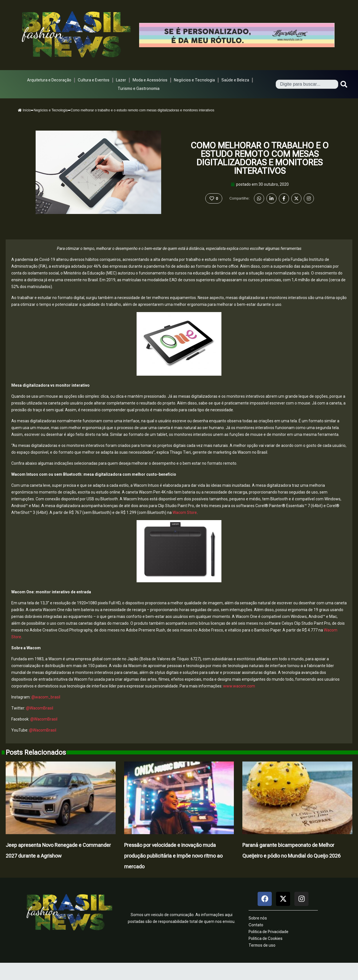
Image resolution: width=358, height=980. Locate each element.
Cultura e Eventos (94, 80)
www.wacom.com (239, 686)
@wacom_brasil (46, 697)
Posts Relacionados (36, 752)
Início (24, 110)
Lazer (121, 80)
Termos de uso (262, 945)
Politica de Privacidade (268, 932)
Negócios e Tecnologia (194, 80)
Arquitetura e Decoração (49, 80)
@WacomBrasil (40, 708)
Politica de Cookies (266, 938)
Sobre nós (258, 918)
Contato (256, 925)
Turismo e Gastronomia (139, 88)
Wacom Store (185, 512)
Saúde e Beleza (235, 80)
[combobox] (307, 84)
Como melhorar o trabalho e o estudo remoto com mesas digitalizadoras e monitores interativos (260, 158)
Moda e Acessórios (150, 80)
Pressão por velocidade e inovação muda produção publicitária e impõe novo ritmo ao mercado (173, 856)
